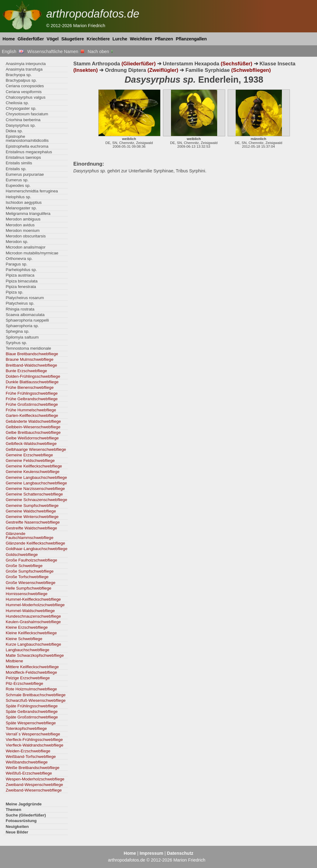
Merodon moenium (22, 230)
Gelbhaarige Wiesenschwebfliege (36, 449)
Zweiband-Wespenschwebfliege (34, 785)
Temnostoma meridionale (28, 348)
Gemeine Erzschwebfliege (29, 455)
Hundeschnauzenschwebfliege (33, 616)
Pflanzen (164, 39)
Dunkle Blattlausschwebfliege (32, 382)
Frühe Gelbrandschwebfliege (32, 399)
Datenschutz (180, 853)
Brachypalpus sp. (21, 80)
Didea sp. (14, 131)
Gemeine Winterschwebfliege (32, 517)
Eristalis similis (19, 163)
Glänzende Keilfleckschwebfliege (35, 543)
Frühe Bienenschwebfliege (30, 387)
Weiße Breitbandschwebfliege (32, 768)
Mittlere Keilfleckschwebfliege (32, 667)
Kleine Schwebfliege (24, 639)
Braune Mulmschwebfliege (29, 359)
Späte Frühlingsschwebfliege (32, 706)
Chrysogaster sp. (21, 108)
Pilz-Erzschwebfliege (24, 683)
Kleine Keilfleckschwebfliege (31, 633)
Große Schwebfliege (24, 566)
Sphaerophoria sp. (22, 326)
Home (9, 39)
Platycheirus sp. (20, 303)
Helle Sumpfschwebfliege (28, 588)
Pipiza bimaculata (21, 281)
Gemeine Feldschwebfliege (30, 461)
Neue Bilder (17, 832)
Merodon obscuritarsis (26, 236)
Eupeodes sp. (18, 185)
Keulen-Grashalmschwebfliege (33, 622)
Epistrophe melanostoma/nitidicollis (27, 138)
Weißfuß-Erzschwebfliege (29, 773)
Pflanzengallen (191, 39)
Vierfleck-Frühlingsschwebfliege (34, 740)
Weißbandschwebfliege (26, 762)
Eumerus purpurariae (25, 174)
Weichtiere (141, 39)
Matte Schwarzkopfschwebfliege (35, 655)
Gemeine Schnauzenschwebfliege (36, 500)
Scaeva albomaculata (25, 315)
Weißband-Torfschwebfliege (31, 757)
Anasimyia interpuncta (26, 64)
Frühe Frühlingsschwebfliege (32, 393)
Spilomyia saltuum (22, 337)
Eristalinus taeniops (23, 157)
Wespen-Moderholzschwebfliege (35, 779)
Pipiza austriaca (20, 275)
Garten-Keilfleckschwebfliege (32, 415)
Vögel (53, 39)
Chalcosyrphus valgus (25, 97)
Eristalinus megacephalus (29, 152)
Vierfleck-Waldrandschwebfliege (34, 745)
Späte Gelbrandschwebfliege (32, 712)
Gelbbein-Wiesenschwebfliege (33, 427)
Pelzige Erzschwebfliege (28, 678)
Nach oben (101, 51)
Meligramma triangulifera (28, 214)
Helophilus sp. (18, 197)
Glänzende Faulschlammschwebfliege (29, 536)
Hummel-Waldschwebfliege (30, 611)
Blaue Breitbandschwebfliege (32, 354)
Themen (13, 810)
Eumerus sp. (17, 180)
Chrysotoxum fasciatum (27, 114)
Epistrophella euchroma (27, 146)
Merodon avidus (20, 225)
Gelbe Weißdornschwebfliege (32, 438)
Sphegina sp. (17, 331)
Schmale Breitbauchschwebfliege (36, 695)
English (13, 51)
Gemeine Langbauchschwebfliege (36, 477)
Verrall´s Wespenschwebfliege (33, 734)
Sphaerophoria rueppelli (27, 320)
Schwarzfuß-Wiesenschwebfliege (35, 700)
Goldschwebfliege (22, 555)
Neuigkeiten (17, 827)
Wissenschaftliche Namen (56, 51)
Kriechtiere (98, 39)
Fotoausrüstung (21, 821)
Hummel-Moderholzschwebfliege (35, 605)
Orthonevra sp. (19, 259)
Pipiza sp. (14, 292)
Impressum (151, 853)
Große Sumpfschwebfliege (30, 571)
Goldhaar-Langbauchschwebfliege (36, 549)
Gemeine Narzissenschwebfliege (35, 489)
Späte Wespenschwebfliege (31, 723)
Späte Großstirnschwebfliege (32, 717)
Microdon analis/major (25, 247)
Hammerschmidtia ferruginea (32, 191)
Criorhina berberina (23, 120)
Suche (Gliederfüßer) (26, 815)
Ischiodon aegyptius (24, 202)
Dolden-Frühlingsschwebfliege (33, 376)
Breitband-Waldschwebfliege (31, 365)
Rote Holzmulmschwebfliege (31, 689)
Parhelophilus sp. (21, 270)
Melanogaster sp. (21, 208)
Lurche (120, 39)
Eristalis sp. (16, 169)
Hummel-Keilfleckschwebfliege (33, 599)
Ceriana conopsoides (25, 86)
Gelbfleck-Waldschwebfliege (31, 444)
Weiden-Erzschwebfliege (28, 751)
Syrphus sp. (16, 343)
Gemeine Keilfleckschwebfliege (34, 466)
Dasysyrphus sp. (21, 125)
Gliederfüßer (31, 39)
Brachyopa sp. (18, 75)
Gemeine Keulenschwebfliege (33, 472)
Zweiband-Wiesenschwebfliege (34, 790)
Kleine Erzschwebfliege (27, 627)
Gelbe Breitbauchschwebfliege (33, 432)
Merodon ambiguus (23, 219)
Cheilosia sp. (17, 103)
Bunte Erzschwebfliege (26, 371)
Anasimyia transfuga (24, 69)
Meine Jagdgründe (24, 804)
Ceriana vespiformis (24, 92)
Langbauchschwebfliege (27, 650)
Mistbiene (14, 661)
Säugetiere (73, 39)
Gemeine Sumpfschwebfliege (32, 506)
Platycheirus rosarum (25, 298)
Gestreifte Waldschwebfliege (31, 528)
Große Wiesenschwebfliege (30, 583)
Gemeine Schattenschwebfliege (34, 494)
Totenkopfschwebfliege (26, 728)
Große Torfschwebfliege (27, 577)
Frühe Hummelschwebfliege (31, 410)
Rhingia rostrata (20, 309)
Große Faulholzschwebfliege (31, 560)
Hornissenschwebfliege (26, 594)
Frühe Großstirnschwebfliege (32, 404)
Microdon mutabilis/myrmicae (32, 253)
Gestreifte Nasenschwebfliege (33, 522)
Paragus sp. (16, 264)
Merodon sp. (17, 242)
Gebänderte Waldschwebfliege (33, 421)
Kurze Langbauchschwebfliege (33, 644)
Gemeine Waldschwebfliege (31, 511)
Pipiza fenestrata (21, 287)
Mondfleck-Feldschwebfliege (31, 672)
